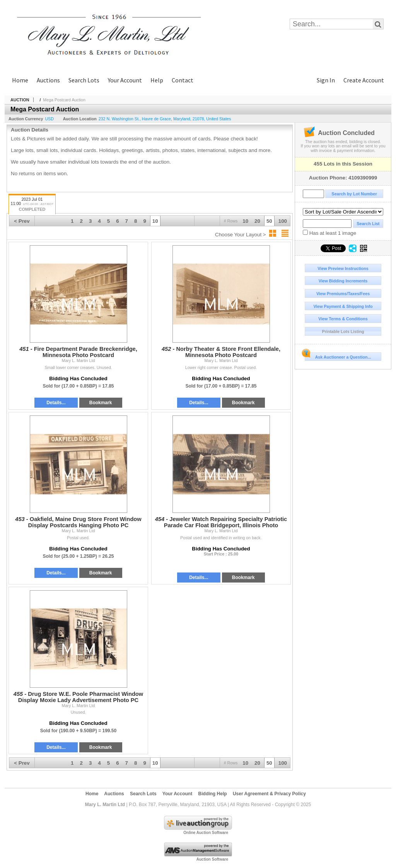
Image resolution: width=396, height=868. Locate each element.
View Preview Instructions (343, 268)
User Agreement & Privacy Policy (269, 794)
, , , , (165, 119)
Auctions (48, 80)
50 (269, 221)
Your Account (125, 80)
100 (283, 221)
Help (157, 80)
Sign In (326, 80)
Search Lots (84, 80)
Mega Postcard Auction (64, 100)
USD (49, 119)
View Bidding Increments (343, 281)
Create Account (364, 80)
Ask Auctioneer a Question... (338, 356)
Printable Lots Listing (343, 331)
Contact (183, 80)
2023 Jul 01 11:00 (32, 205)
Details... (56, 403)
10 (245, 221)
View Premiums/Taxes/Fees (343, 294)
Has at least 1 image (329, 233)
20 (257, 221)
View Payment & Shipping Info (343, 306)
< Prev (22, 221)
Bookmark (101, 403)
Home (20, 80)
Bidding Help (213, 794)
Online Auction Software (206, 833)
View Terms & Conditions (343, 319)
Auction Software (212, 859)
